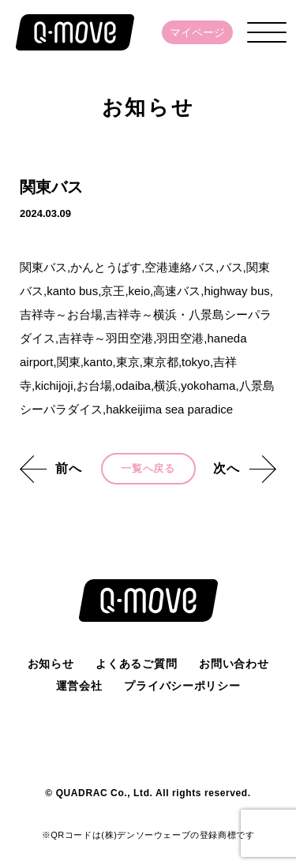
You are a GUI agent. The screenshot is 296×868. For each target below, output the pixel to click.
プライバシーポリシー (182, 686)
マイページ (197, 32)
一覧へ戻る (148, 468)
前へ (69, 468)
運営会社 (79, 686)
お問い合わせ (234, 664)
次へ (227, 468)
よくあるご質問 (136, 664)
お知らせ (51, 664)
